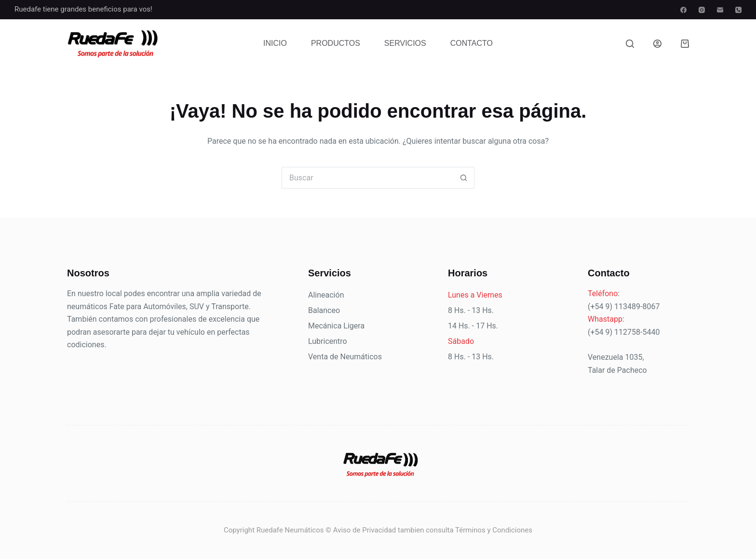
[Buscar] (630, 44)
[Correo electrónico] (720, 10)
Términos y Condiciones (494, 530)
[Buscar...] (367, 178)
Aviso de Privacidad (365, 530)
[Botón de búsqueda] (464, 178)
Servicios (405, 43)
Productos (336, 43)
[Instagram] (702, 10)
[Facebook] (683, 10)
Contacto (472, 43)
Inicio (275, 43)
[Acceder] (657, 44)
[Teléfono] (738, 10)
